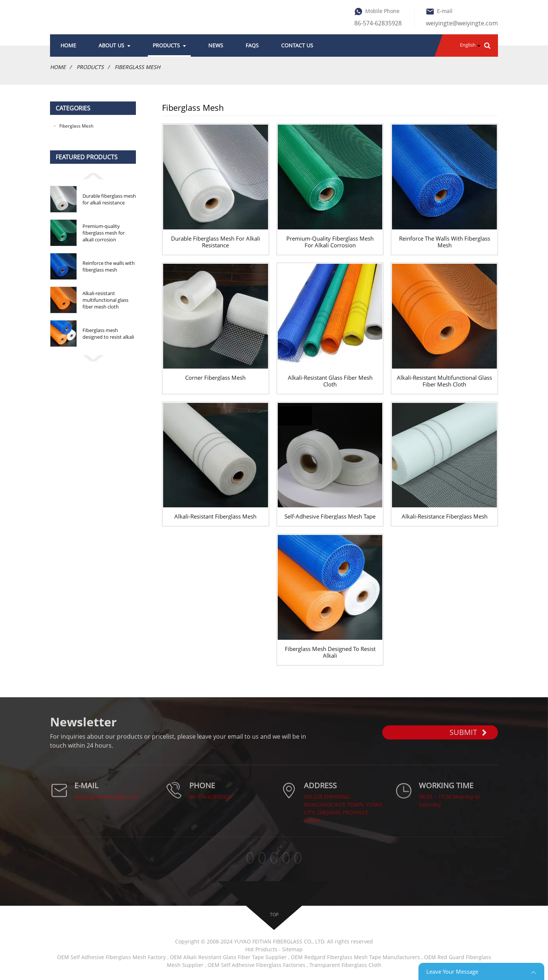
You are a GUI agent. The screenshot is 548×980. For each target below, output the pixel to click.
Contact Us (297, 45)
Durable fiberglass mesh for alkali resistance (109, 199)
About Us (114, 45)
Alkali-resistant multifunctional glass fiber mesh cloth (105, 300)
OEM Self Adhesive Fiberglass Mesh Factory (111, 957)
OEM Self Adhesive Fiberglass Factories (256, 965)
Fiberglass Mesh (137, 67)
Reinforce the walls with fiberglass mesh (109, 266)
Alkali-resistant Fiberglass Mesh (215, 516)
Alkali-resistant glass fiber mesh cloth (330, 381)
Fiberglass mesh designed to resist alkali (108, 334)
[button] (93, 175)
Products (169, 45)
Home (68, 45)
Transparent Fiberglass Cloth (345, 965)
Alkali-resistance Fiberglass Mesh (445, 516)
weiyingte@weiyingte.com (462, 23)
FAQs (252, 45)
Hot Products (261, 949)
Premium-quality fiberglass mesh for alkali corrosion (104, 233)
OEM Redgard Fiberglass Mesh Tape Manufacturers (355, 957)
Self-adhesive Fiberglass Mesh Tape (330, 516)
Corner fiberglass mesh (215, 378)
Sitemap (292, 949)
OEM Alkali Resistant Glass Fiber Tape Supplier (228, 957)
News (216, 45)
